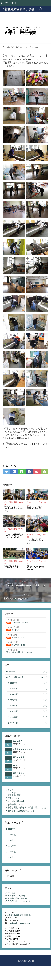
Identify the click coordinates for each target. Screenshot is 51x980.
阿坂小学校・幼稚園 (16, 896)
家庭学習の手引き (15, 795)
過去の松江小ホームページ (19, 901)
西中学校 (11, 893)
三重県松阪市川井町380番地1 (19, 915)
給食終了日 (18, 741)
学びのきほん (13, 792)
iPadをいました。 (37, 541)
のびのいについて (27, 808)
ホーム (7, 27)
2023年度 (28, 700)
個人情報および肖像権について (21, 811)
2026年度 (28, 683)
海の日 (16, 765)
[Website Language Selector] (11, 3)
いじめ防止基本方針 (16, 801)
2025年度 (28, 689)
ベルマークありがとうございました (14, 536)
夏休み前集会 (19, 757)
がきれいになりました (36, 568)
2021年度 (35, 27)
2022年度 (28, 706)
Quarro (31, 961)
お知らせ (28, 672)
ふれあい (35, 508)
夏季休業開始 (19, 773)
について (16, 804)
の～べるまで (14, 509)
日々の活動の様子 (21, 27)
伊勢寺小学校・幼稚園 (17, 898)
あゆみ (11, 790)
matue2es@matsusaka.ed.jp (19, 923)
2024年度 (28, 694)
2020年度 (28, 717)
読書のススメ (13, 798)
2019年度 (28, 723)
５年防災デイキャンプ (22, 749)
